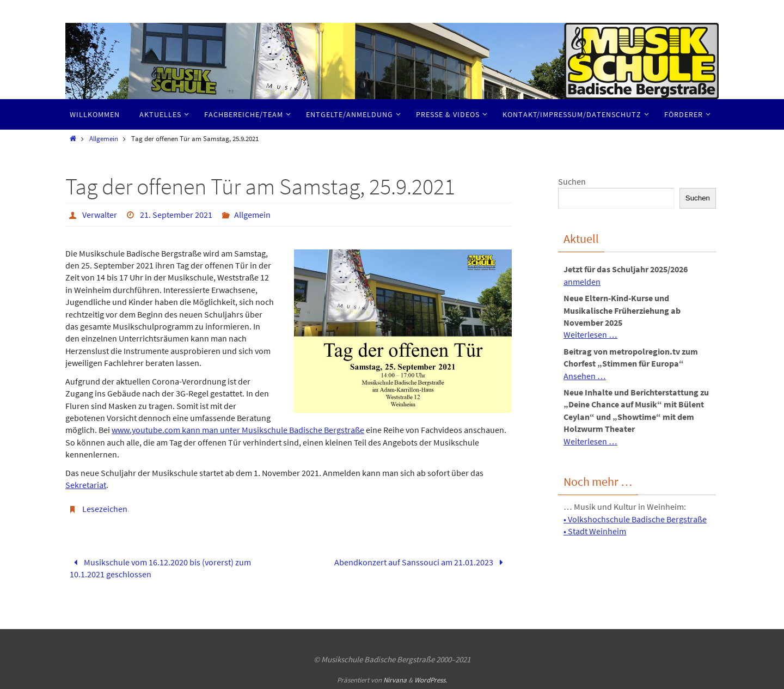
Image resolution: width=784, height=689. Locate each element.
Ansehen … (585, 376)
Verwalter (100, 215)
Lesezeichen (105, 509)
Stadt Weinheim (597, 531)
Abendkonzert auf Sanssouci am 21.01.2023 (421, 562)
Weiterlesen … (590, 334)
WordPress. (431, 680)
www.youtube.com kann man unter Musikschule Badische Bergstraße (238, 430)
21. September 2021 (176, 215)
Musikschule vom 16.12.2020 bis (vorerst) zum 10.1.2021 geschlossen (160, 568)
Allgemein (104, 138)
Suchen (572, 181)
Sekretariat (86, 485)
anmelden (582, 282)
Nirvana (395, 680)
